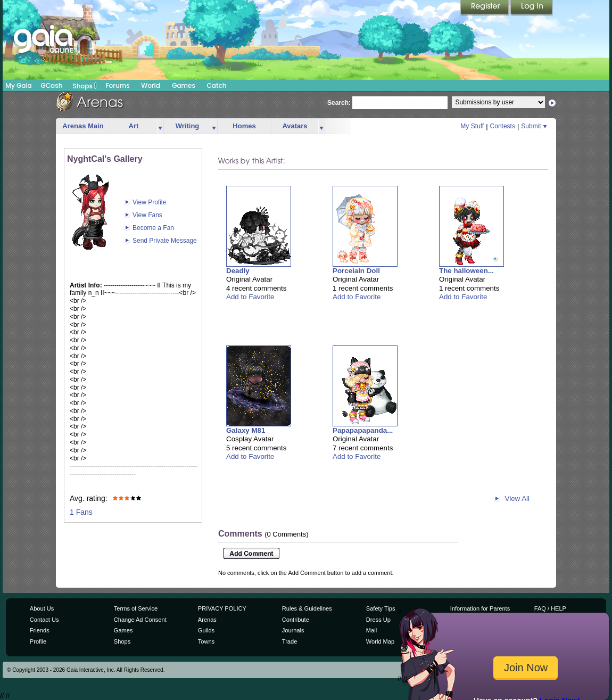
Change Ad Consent (140, 620)
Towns (206, 641)
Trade (290, 641)
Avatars (295, 126)
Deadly (238, 271)
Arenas (207, 620)
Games (184, 85)
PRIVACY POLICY (222, 608)
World (151, 85)
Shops (85, 86)
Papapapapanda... (363, 430)
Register (485, 8)
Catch (217, 85)
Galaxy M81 (246, 430)
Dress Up (378, 620)
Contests (503, 126)
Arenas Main (83, 126)
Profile (38, 641)
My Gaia (18, 85)
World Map (380, 641)
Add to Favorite (250, 297)
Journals (293, 630)
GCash (52, 85)
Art (134, 126)
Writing (188, 126)
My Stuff (472, 126)
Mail (371, 630)
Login (532, 8)
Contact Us (44, 620)
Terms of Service (136, 608)
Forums (117, 85)
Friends (40, 630)
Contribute (296, 620)
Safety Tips (381, 608)
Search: (339, 103)
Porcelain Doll (356, 271)
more (160, 126)
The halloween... (466, 271)
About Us (42, 608)
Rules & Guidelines (307, 608)
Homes (244, 126)
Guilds (206, 630)
